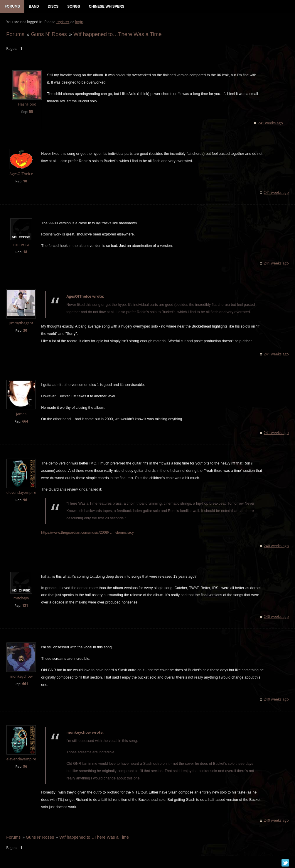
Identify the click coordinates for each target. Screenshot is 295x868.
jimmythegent (21, 323)
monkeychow (21, 677)
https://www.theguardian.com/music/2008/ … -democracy (87, 533)
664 (25, 422)
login (79, 22)
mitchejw (21, 598)
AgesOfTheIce (21, 174)
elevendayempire (21, 493)
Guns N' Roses (49, 34)
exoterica (21, 245)
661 (25, 684)
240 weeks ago (276, 546)
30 (25, 331)
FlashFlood (27, 105)
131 (25, 605)
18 (25, 252)
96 (25, 500)
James (21, 414)
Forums (15, 34)
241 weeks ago (270, 123)
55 (31, 112)
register (63, 22)
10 (25, 181)
